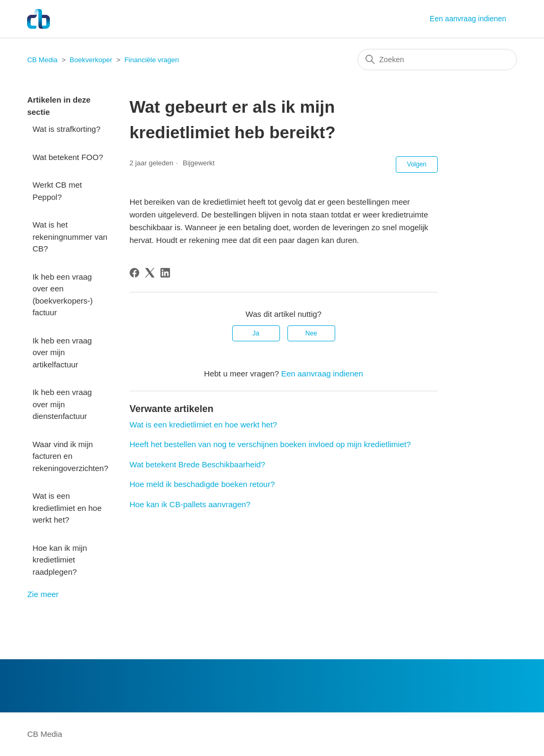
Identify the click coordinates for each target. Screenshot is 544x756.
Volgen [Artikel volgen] (417, 164)
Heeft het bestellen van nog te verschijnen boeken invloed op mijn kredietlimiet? (270, 444)
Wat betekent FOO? (68, 157)
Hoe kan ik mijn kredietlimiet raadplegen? (60, 560)
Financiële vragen (152, 60)
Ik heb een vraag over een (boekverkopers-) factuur (62, 295)
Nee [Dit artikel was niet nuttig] (311, 333)
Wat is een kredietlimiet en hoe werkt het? (67, 508)
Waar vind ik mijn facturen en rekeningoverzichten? (70, 456)
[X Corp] (150, 273)
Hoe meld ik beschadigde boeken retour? (202, 484)
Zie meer (43, 594)
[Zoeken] (437, 60)
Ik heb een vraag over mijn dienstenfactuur (62, 404)
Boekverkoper (91, 60)
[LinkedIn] (165, 273)
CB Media (42, 60)
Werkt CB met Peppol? (57, 191)
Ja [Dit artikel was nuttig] (256, 333)
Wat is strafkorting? (66, 129)
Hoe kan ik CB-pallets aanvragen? (190, 504)
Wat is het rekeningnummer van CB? (70, 237)
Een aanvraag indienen (468, 19)
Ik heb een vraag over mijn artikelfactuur (62, 352)
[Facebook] (134, 273)
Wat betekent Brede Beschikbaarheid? (197, 464)
